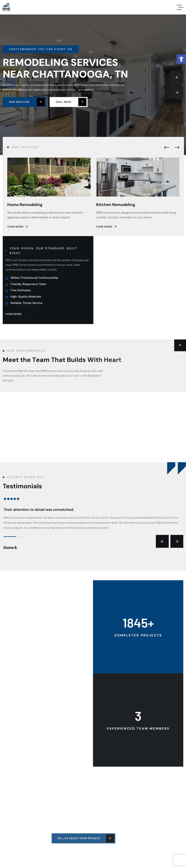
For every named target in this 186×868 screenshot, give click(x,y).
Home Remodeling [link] (25, 205)
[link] (181, 59)
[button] (177, 77)
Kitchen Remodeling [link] (116, 205)
